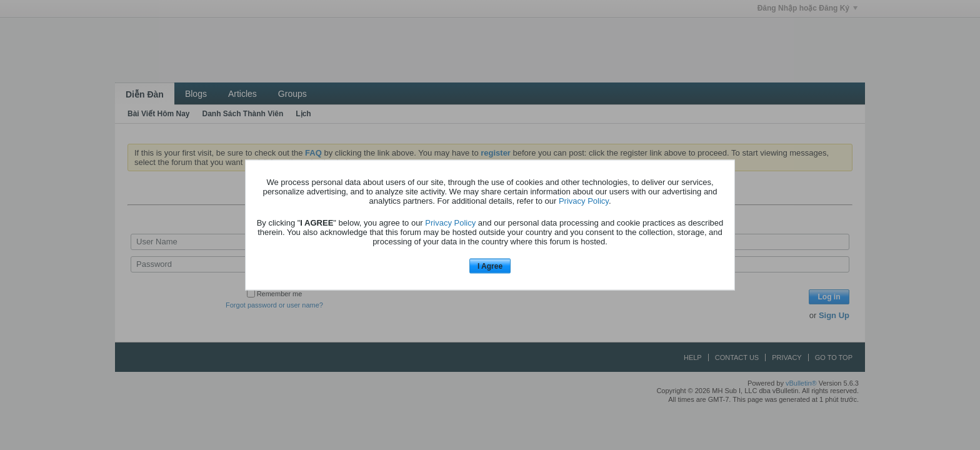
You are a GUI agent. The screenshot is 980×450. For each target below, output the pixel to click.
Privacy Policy (584, 200)
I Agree (490, 266)
